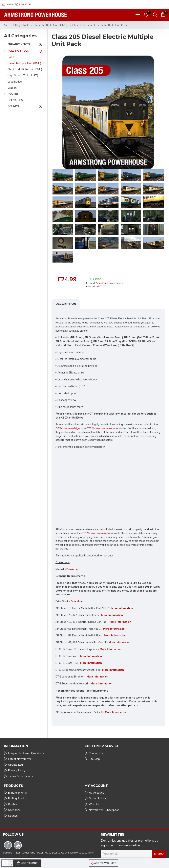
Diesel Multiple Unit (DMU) (50, 25)
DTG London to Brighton (69, 428)
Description (66, 304)
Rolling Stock (20, 25)
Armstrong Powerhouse (109, 283)
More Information (120, 622)
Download (73, 569)
